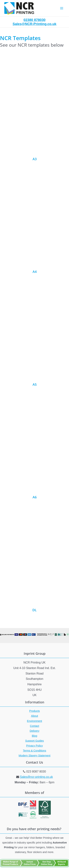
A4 (35, 272)
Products (35, 711)
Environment (35, 721)
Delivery (34, 731)
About (34, 716)
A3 (35, 159)
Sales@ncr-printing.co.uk (36, 777)
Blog (34, 736)
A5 (35, 384)
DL (34, 610)
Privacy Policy (34, 746)
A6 (35, 497)
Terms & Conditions (34, 751)
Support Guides (34, 741)
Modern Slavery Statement (34, 756)
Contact (34, 726)
